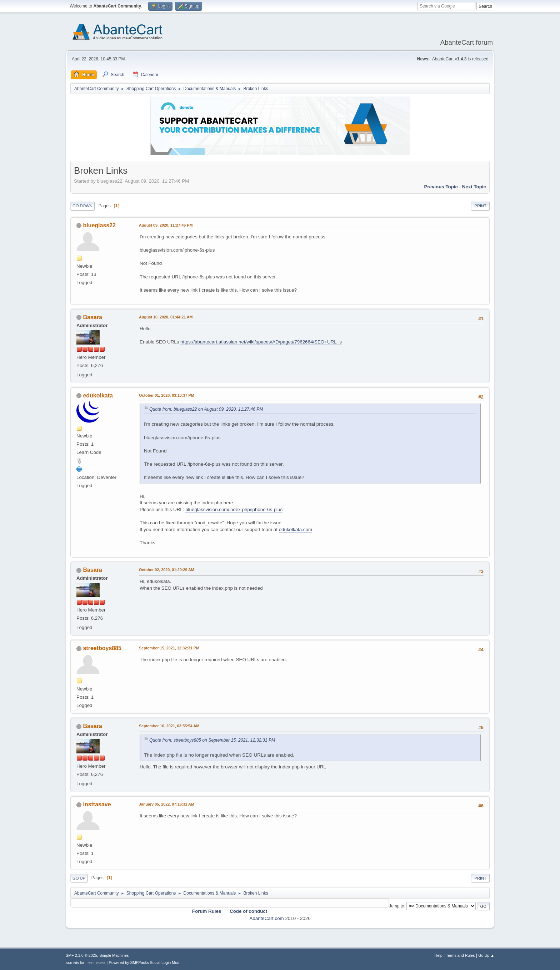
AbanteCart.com (266, 918)
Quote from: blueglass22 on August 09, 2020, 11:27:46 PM (206, 409)
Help (439, 955)
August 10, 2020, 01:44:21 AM (166, 317)
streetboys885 (102, 648)
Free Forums (95, 963)
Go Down (82, 206)
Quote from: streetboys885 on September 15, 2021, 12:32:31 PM (212, 740)
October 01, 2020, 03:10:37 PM (167, 395)
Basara (92, 317)
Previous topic (441, 187)
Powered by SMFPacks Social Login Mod (144, 962)
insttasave (97, 804)
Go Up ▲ (486, 955)
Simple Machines (114, 955)
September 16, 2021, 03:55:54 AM (169, 726)
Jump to (397, 906)
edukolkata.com (296, 529)
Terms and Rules (461, 955)
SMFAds (72, 963)
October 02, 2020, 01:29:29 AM (167, 570)
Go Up (79, 878)
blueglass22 (99, 225)
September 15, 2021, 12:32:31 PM (169, 648)
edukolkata (98, 395)
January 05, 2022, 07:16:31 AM (167, 804)
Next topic (474, 187)
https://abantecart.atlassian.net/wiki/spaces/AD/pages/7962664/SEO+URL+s (261, 342)
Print (480, 206)
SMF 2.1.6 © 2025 (81, 955)
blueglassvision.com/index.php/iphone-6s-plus (234, 509)
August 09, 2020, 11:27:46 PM (166, 225)
